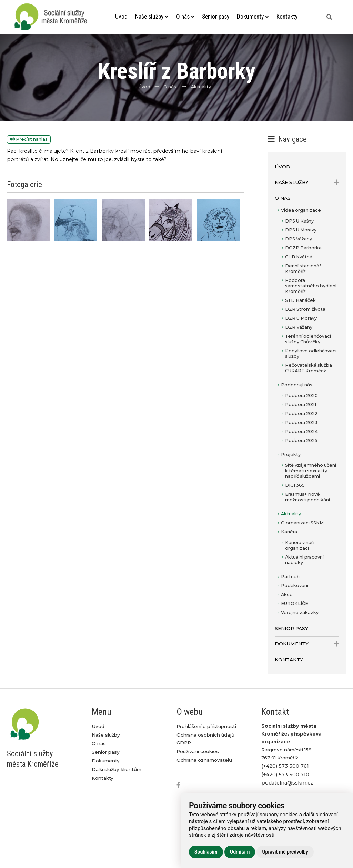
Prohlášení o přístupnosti (206, 726)
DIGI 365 (295, 485)
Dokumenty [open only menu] (307, 644)
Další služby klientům (117, 769)
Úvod (121, 17)
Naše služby (152, 17)
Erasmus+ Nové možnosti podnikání (307, 497)
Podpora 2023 (301, 422)
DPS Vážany (299, 239)
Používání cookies (198, 751)
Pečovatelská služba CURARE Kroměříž (309, 368)
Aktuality (201, 87)
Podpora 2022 (301, 413)
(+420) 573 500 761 (285, 766)
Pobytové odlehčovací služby (311, 353)
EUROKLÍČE (295, 604)
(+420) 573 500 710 (285, 775)
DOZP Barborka (303, 248)
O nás (185, 17)
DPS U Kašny (299, 221)
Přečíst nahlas (29, 139)
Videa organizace (301, 210)
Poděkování (295, 586)
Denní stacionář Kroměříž (303, 269)
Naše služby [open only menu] (307, 182)
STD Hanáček (300, 300)
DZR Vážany (299, 327)
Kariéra (289, 532)
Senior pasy (216, 17)
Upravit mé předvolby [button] (285, 852)
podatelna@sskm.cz (287, 783)
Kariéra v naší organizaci (300, 545)
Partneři (290, 577)
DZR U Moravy (301, 318)
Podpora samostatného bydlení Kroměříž (311, 286)
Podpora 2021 (301, 405)
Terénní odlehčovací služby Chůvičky (308, 339)
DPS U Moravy (301, 230)
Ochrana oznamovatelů (204, 760)
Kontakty (287, 17)
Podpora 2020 (301, 396)
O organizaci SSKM (302, 523)
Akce (287, 595)
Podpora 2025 (301, 440)
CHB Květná (299, 257)
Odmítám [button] (240, 852)
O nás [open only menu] (307, 198)
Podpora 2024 (301, 431)
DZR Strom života (305, 309)
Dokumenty (253, 17)
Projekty (291, 455)
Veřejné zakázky (300, 613)
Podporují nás (297, 385)
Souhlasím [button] (206, 852)
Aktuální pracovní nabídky (304, 560)
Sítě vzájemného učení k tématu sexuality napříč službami (311, 471)
